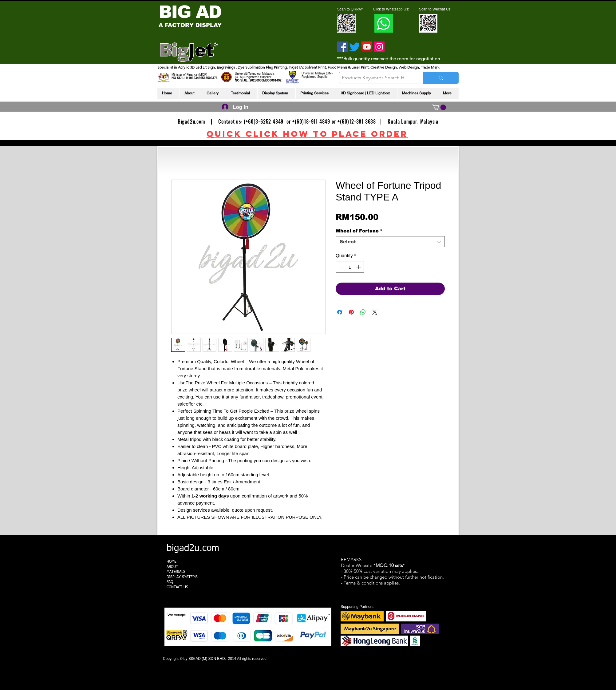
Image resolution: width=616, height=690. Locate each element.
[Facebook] (342, 47)
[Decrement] (341, 267)
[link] (439, 107)
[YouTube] (367, 47)
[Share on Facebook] (340, 312)
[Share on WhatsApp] (363, 312)
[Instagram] (379, 47)
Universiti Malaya (313, 73)
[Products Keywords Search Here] (376, 78)
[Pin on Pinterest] (351, 312)
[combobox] (390, 242)
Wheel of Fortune (359, 231)
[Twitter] (355, 47)
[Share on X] (375, 312)
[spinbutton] (350, 267)
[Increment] (359, 267)
